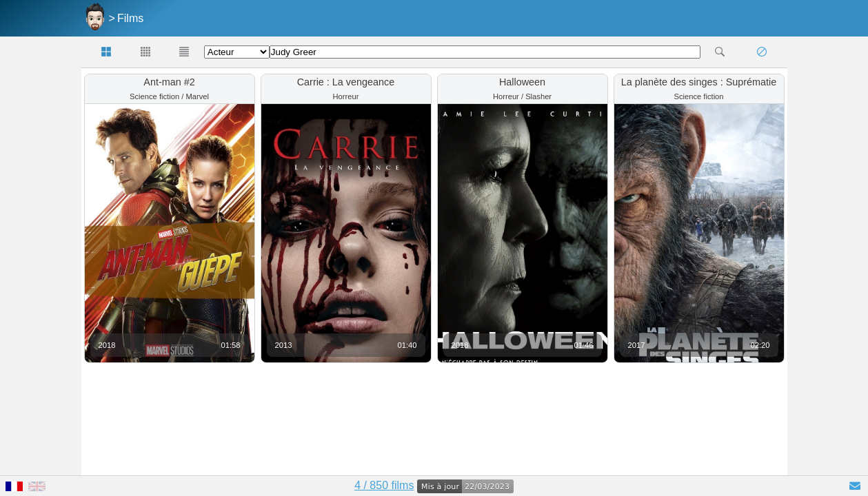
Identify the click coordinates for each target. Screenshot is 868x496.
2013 (284, 345)
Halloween (522, 82)
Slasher (538, 96)
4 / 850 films (384, 485)
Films (130, 18)
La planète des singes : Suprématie (699, 82)
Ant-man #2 (169, 82)
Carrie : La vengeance (346, 82)
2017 (637, 345)
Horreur (346, 96)
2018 (107, 345)
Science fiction (154, 96)
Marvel (197, 96)
